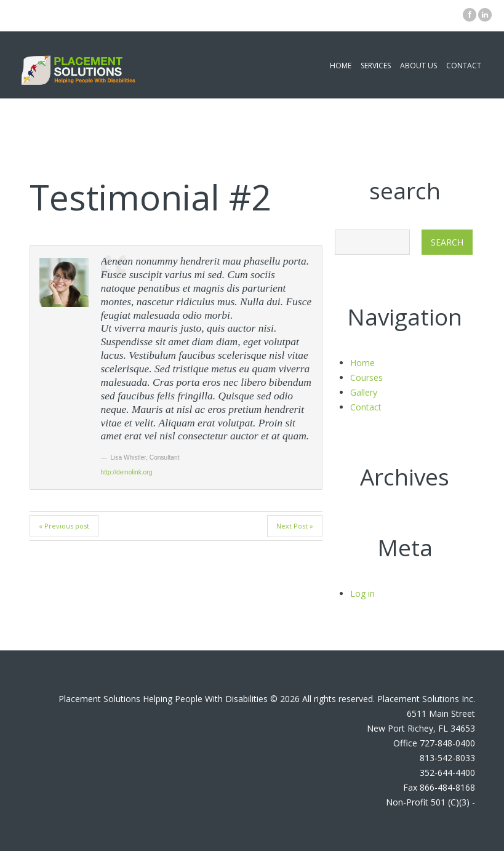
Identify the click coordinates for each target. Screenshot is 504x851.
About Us (418, 66)
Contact (464, 66)
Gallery (364, 392)
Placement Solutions (99, 699)
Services (376, 66)
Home (341, 66)
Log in (362, 593)
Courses (366, 378)
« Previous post (64, 526)
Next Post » (295, 526)
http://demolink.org (127, 472)
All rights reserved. (338, 699)
